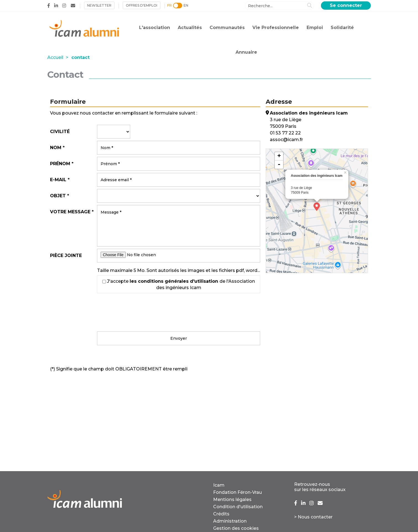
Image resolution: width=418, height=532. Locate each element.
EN (186, 5)
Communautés (227, 28)
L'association (155, 28)
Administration (230, 521)
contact (80, 57)
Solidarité (342, 28)
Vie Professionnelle (276, 28)
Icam (219, 485)
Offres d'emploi (142, 5)
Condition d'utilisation (238, 507)
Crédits (221, 514)
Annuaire (246, 52)
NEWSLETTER (99, 5)
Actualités (190, 28)
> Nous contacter (313, 517)
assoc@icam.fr (286, 140)
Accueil (55, 57)
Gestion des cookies (236, 528)
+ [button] (279, 156)
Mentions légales (232, 499)
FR (169, 5)
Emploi (315, 28)
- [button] (279, 165)
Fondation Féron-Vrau (237, 492)
